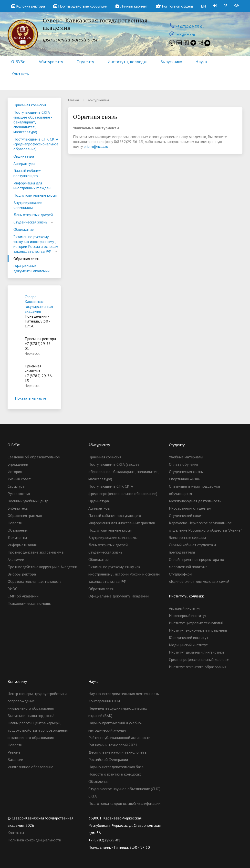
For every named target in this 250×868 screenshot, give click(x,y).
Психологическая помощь (29, 603)
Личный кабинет (132, 6)
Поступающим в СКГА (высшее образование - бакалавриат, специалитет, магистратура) (33, 122)
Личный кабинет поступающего (27, 173)
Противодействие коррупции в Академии (42, 567)
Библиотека (18, 508)
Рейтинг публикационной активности (119, 737)
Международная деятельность (195, 501)
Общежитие (24, 229)
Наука (201, 62)
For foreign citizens (175, 6)
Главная (74, 100)
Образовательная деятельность (35, 581)
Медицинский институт (188, 645)
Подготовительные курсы (35, 195)
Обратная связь (26, 259)
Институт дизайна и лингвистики (196, 652)
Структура (16, 486)
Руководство (19, 494)
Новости (15, 523)
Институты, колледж (127, 62)
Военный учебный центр (28, 501)
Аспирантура (24, 163)
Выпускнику (171, 62)
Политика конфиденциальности (34, 840)
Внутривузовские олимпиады (28, 205)
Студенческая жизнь (30, 222)
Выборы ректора (22, 574)
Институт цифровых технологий (196, 623)
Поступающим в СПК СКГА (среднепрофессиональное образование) (36, 144)
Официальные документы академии (31, 268)
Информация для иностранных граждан (32, 185)
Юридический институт (189, 637)
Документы (17, 537)
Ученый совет (19, 479)
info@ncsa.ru (185, 35)
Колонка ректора (28, 6)
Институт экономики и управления (198, 630)
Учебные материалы (186, 457)
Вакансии (15, 759)
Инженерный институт (188, 616)
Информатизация (22, 545)
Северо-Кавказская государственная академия (39, 304)
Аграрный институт (185, 608)
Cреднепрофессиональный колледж (199, 659)
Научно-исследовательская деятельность (124, 694)
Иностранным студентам (190, 508)
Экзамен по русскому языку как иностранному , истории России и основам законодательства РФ (36, 244)
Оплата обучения (183, 464)
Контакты (20, 74)
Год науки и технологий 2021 (113, 745)
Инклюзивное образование (30, 767)
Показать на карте (34, 398)
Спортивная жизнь (184, 479)
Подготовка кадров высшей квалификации (124, 803)
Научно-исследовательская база (116, 767)
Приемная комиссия (30, 105)
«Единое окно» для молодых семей (199, 581)
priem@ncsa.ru (95, 146)
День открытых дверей (33, 215)
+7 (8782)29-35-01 (190, 27)
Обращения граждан (25, 515)
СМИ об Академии (23, 596)
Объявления (18, 530)
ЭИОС (12, 589)
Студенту (85, 62)
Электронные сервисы (187, 537)
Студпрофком (181, 574)
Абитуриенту (51, 62)
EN (203, 6)
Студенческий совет (186, 515)
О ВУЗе (18, 62)
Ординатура (24, 156)
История (15, 472)
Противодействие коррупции (80, 6)
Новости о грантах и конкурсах (115, 774)
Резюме (14, 752)
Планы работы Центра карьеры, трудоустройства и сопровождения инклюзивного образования (38, 730)
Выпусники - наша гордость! (31, 716)
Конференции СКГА (104, 701)
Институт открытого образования (198, 667)
